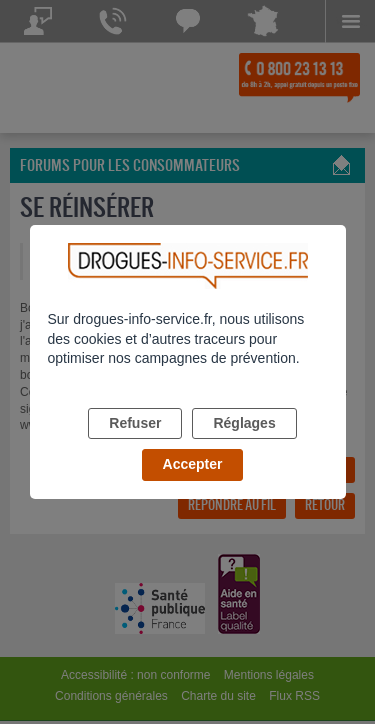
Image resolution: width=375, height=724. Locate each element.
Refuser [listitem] (135, 423)
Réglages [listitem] (244, 423)
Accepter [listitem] (193, 464)
